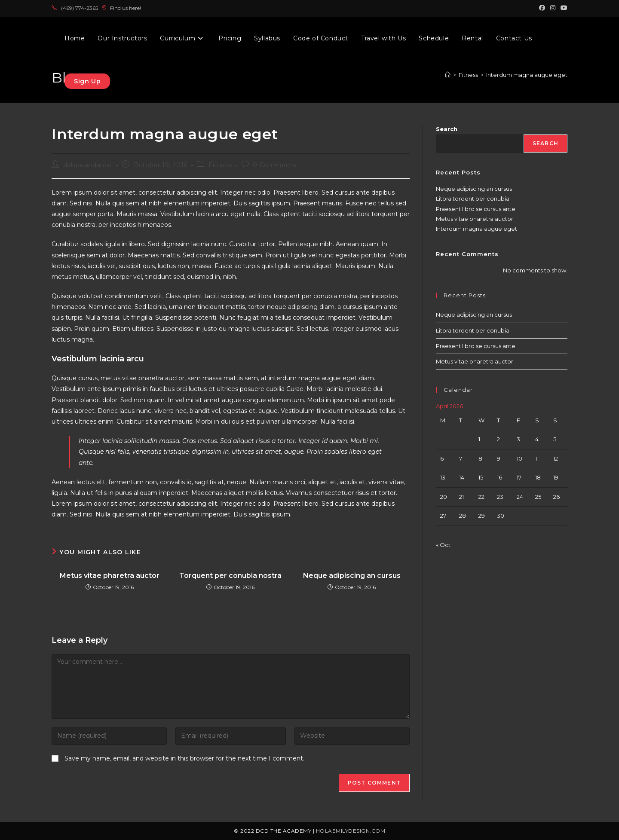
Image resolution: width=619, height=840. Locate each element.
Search (447, 129)
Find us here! (121, 8)
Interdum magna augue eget (477, 229)
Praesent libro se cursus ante (476, 209)
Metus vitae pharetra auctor (110, 576)
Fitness (220, 165)
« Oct (443, 545)
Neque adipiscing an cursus (352, 576)
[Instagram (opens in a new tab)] (553, 8)
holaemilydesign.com (351, 831)
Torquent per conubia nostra (230, 576)
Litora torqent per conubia (473, 199)
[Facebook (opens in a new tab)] (542, 8)
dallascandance (88, 165)
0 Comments (274, 165)
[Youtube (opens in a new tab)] (563, 8)
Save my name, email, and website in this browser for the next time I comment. (184, 758)
